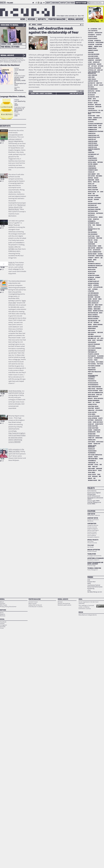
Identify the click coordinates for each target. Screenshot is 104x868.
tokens (101, 459)
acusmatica (98, 41)
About (48, 3)
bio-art (96, 85)
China (98, 116)
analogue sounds (93, 56)
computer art (92, 139)
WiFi (94, 478)
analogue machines (94, 54)
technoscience (92, 451)
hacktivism (91, 256)
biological (91, 87)
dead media (99, 176)
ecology (90, 200)
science (40, 25)
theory (96, 457)
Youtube (41, 4)
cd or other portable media (94, 113)
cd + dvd (101, 111)
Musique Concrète (93, 319)
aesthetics (91, 43)
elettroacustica (93, 217)
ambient (90, 47)
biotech (98, 91)
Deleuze (96, 178)
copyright (91, 156)
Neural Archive (76, 19)
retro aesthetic (98, 399)
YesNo (11, 263)
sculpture (91, 408)
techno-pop (97, 444)
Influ (68, 60)
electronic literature (94, 209)
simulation (91, 410)
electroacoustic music (95, 204)
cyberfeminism (92, 168)
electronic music (93, 211)
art (30, 25)
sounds (90, 430)
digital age (96, 182)
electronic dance (93, 207)
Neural (31, 91)
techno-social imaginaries (92, 446)
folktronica (92, 238)
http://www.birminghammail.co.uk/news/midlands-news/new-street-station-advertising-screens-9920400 (17, 438)
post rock (100, 364)
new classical (92, 333)
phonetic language (93, 354)
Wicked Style (91, 494)
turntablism (92, 463)
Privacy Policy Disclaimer (8, 607)
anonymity (98, 60)
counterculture (92, 160)
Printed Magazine (57, 19)
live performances (93, 293)
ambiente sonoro (93, 50)
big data (90, 85)
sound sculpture (93, 426)
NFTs (102, 338)
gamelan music (92, 246)
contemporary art (93, 154)
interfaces (91, 277)
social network (92, 418)
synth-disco (100, 442)
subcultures (99, 438)
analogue (91, 52)
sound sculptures (93, 428)
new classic (91, 331)
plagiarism (100, 356)
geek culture (91, 248)
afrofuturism (99, 43)
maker (90, 299)
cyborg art (91, 172)
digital (90, 182)
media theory (99, 305)
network (96, 323)
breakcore (98, 105)
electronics (100, 213)
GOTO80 (11, 249)
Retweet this (1, 143)
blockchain (91, 95)
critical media (92, 162)
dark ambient (92, 174)
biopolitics (91, 91)
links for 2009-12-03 (76, 94)
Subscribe (55, 3)
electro (90, 202)
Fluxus (98, 236)
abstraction (98, 33)
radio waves (91, 395)
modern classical (98, 311)
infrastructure (92, 268)
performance (92, 350)
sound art (91, 424)
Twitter (34, 4)
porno (96, 360)
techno (90, 444)
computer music (92, 143)
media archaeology (94, 301)
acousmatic (91, 35)
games (99, 246)
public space (91, 389)
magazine (97, 297)
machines (91, 297)
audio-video (91, 77)
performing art (92, 352)
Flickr (44, 4)
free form (99, 238)
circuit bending (92, 120)
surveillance (92, 440)
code (100, 128)
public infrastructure (94, 387)
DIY (98, 192)
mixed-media (97, 309)
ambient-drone (92, 48)
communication (92, 130)
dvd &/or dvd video (93, 196)
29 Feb (2, 290)
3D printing (94, 29)
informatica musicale (94, 264)
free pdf (90, 240)
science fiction (92, 404)
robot (90, 402)
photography (92, 356)
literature (91, 291)
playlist (90, 358)
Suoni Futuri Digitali (94, 493)
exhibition (96, 219)
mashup (95, 299)
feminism (99, 225)
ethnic (90, 219)
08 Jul (2, 459)
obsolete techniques (94, 344)
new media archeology (94, 336)
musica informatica (94, 317)
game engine (91, 244)
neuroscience (92, 329)
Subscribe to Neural (10, 25)
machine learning (93, 295)
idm (101, 258)
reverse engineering (94, 401)
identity (97, 258)
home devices (99, 256)
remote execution (93, 397)
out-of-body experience (95, 348)
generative (99, 248)
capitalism (91, 109)
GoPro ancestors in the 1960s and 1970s (16, 451)
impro (95, 260)
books (96, 103)
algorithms (99, 45)
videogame (99, 469)
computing (91, 152)
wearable (95, 476)
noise (90, 340)
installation (92, 270)
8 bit (100, 29)
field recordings (93, 234)
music (101, 313)
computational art (94, 135)
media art (91, 305)
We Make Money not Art (95, 592)
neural (90, 325)
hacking (100, 254)
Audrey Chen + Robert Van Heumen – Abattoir (42, 94)
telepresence (92, 453)
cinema (90, 118)
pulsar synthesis (93, 391)
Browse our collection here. (13, 62)
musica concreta (93, 315)
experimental (92, 221)
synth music (91, 442)
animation (91, 60)
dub (94, 194)
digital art (91, 184)
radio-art (99, 395)
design (97, 180)
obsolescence (92, 342)
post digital (91, 362)
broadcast (91, 107)
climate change (92, 126)
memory (90, 307)
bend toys (99, 83)
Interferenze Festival (94, 585)
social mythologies (94, 416)
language (96, 285)
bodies (90, 99)
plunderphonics (99, 358)
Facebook (36, 4)
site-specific (99, 410)
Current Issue (6, 44)
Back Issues (18, 44)
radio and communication (95, 393)
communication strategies (96, 131)
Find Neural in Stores (10, 47)
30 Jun (2, 226)
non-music (100, 340)
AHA (89, 580)
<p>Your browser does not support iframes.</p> (13, 92)
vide (101, 465)
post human (100, 362)
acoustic (99, 35)
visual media (92, 473)
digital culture (92, 186)
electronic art (92, 205)
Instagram (39, 4)
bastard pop (92, 83)
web (100, 476)
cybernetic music (93, 170)
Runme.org (91, 588)
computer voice (92, 147)
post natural (92, 364)
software (91, 420)
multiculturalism (93, 313)
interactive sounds (94, 275)
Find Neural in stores (36, 607)
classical (91, 122)
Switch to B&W (81, 3)
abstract (91, 33)
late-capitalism (98, 287)
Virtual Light (91, 501)
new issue (100, 333)
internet (98, 277)
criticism (100, 162)
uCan (89, 590)
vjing (99, 475)
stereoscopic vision (94, 436)
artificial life (92, 70)
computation (92, 133)
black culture (92, 93)
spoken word (92, 434)
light (89, 289)
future (96, 240)
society (100, 418)
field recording (92, 232)
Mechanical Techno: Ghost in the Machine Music (17, 207)
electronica (91, 213)
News (23, 19)
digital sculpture (93, 190)
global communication (95, 252)
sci (94, 402)
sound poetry (99, 424)
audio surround (92, 75)
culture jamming (93, 164)
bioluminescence (93, 89)
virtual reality (92, 471)
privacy (90, 374)
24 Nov (3, 141)
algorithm (91, 45)
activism (90, 41)
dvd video (91, 198)
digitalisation (92, 192)
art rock (100, 66)
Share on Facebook (3, 143)
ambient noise (98, 47)
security (97, 408)
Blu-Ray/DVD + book (93, 97)
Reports (42, 19)
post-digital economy (94, 366)
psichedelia (91, 379)
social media (92, 414)
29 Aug (3, 421)
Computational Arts (94, 137)
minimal (90, 309)
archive (99, 64)
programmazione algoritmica (93, 376)
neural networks (93, 327)
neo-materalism (93, 321)
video (89, 467)
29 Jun (2, 267)
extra (90, 225)
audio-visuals (92, 79)
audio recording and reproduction (94, 73)
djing (102, 192)
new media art (92, 338)
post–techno (92, 368)
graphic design (92, 254)
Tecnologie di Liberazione (95, 498)
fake (94, 225)
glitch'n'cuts (97, 250)
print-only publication (94, 372)
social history (92, 412)
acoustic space (92, 37)
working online (92, 480)
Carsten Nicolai (93, 111)
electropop (91, 215)
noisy (94, 340)
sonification (98, 420)
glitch (90, 250)
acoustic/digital (93, 39)
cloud (100, 126)
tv (97, 463)
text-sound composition (95, 455)
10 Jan (2, 394)
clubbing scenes (93, 128)
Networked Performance (95, 587)
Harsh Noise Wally (15, 391)
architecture (92, 64)
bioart (101, 85)
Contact (63, 3)
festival (90, 227)
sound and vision (98, 422)
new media (91, 334)
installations (92, 272)
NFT (98, 338)
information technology (95, 266)
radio (101, 391)
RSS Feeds (71, 3)
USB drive (91, 465)
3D (89, 29)
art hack (94, 66)
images (90, 260)
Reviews (31, 19)
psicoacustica (92, 381)
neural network (98, 325)
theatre (90, 457)
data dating (91, 176)
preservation (92, 370)
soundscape (97, 430)
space (98, 432)
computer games (93, 141)
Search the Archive (64, 603)
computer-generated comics (94, 150)
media (100, 299)
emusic (101, 217)
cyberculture (92, 166)
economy (96, 200)
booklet (90, 103)
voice (89, 476)
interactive (91, 273)
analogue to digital (94, 58)
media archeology (93, 303)
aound (90, 62)
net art (90, 323)
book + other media (93, 101)
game (96, 242)
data (98, 174)
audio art (100, 70)
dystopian (97, 198)
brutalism (98, 107)
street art (91, 438)
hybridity (91, 258)
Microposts (5, 126)
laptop (90, 287)
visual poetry (92, 475)
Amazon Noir (91, 582)
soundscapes (92, 432)
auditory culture (93, 81)
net (99, 321)
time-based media (93, 459)
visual (100, 471)
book (94, 99)
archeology (96, 62)
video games (91, 469)
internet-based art (93, 281)
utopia (96, 465)
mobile (34, 25)
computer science (93, 145)
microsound (97, 307)
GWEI (89, 583)
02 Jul (2, 179)
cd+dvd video (92, 116)
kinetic (90, 285)
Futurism (91, 242)
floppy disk (91, 236)
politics (90, 360)
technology (91, 449)
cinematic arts (97, 118)
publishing (99, 389)
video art (95, 467)
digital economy (93, 188)
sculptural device (93, 406)
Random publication (65, 605)
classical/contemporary (95, 124)
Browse (60, 602)
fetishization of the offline (94, 230)
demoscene (91, 180)
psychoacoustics (93, 383)
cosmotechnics (92, 158)
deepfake (90, 178)
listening (95, 289)
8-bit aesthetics (93, 31)
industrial (91, 262)
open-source (92, 346)
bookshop (91, 105)
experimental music (93, 223)
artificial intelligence (94, 68)
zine (99, 480)
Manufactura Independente (88, 615)
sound (90, 422)
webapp (90, 478)
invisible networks (93, 283)
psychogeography (93, 385)
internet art (92, 279)
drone (90, 194)
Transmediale (92, 461)
